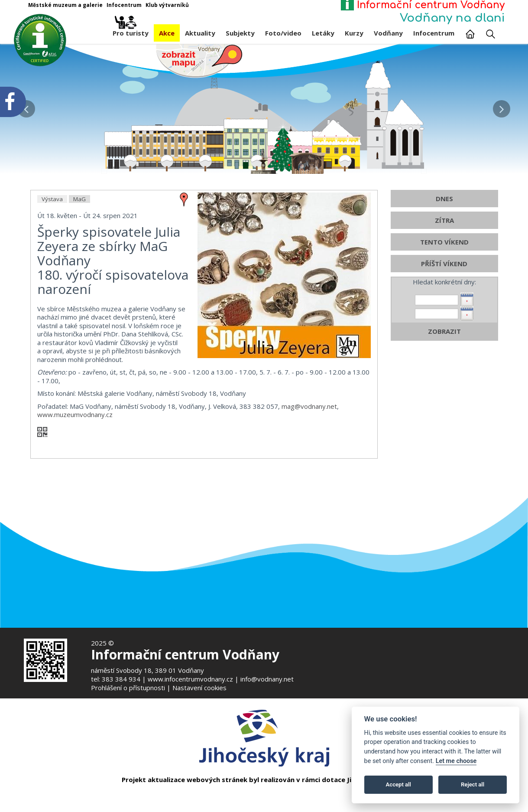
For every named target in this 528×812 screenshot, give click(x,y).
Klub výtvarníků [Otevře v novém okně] (167, 5)
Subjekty (240, 33)
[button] (502, 107)
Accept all (398, 784)
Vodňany (388, 33)
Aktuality (200, 33)
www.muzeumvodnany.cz (75, 450)
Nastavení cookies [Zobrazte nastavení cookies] (199, 688)
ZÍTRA (444, 256)
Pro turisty (131, 31)
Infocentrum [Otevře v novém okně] (124, 5)
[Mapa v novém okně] (199, 60)
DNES (444, 234)
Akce (167, 33)
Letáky (323, 33)
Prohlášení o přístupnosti (128, 688)
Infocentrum (434, 33)
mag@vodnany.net (309, 442)
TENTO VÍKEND (444, 277)
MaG (79, 235)
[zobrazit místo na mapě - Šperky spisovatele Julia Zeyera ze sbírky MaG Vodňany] (184, 234)
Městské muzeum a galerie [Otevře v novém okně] (65, 5)
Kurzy (354, 33)
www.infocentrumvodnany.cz (190, 679)
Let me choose (456, 761)
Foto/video (283, 33)
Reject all (473, 784)
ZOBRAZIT (444, 367)
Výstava (52, 235)
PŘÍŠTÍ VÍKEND (444, 299)
